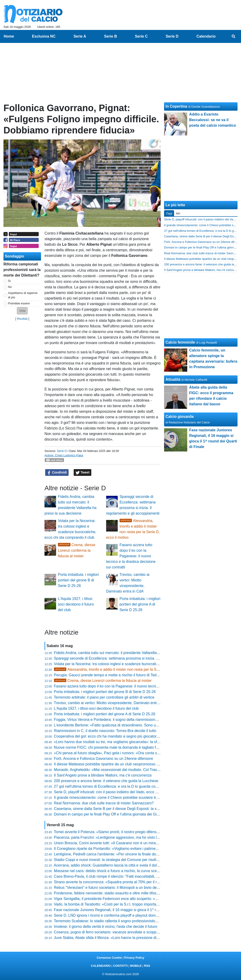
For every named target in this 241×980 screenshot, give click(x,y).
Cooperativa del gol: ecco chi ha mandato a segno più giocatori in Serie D (114, 736)
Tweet (83, 473)
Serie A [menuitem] (80, 36)
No (10, 287)
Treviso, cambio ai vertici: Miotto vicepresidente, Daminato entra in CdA (112, 703)
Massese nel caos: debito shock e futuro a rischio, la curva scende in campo (117, 871)
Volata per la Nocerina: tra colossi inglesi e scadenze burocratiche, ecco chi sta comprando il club (134, 664)
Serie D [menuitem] (172, 36)
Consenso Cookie (109, 958)
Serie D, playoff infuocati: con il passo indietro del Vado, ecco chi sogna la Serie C (121, 792)
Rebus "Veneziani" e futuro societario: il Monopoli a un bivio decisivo (110, 888)
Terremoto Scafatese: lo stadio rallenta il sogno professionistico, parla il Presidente (121, 921)
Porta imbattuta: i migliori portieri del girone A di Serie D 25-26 (140, 604)
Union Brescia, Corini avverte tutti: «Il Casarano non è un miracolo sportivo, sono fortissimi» (129, 843)
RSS (147, 966)
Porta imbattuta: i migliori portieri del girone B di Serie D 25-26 (78, 580)
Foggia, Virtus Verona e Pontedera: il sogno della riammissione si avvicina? (116, 720)
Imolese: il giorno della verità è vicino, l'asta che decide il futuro (106, 927)
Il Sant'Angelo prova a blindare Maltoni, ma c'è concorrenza (103, 775)
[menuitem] (234, 36)
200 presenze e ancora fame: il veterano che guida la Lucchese (106, 781)
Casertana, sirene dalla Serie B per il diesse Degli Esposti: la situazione (113, 809)
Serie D (62, 451)
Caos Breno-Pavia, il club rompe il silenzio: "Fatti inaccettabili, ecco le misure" (118, 876)
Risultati (22, 319)
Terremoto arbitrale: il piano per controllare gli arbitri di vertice (104, 697)
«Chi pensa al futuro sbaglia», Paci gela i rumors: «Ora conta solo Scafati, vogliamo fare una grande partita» (143, 753)
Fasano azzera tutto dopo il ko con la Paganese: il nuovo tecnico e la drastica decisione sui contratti (131, 556)
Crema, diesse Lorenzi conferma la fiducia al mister (77, 550)
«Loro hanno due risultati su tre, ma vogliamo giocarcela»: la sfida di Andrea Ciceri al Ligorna (130, 742)
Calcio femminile (180, 342)
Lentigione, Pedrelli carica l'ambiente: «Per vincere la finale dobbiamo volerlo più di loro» (127, 854)
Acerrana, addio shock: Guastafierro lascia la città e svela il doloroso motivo (116, 865)
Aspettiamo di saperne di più (23, 295)
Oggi (169, 213)
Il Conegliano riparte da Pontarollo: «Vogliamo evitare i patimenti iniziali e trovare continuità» (130, 849)
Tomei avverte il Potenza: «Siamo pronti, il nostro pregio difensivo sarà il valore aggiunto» (127, 832)
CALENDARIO (101, 966)
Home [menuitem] (9, 36)
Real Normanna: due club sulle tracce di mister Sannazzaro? (104, 803)
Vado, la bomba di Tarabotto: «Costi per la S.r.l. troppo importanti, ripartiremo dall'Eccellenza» (131, 904)
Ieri (178, 213)
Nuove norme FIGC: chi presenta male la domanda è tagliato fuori (108, 747)
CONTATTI (120, 966)
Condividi (57, 473)
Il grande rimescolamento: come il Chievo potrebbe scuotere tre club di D (114, 798)
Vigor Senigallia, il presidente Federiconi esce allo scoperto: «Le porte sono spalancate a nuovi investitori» (141, 899)
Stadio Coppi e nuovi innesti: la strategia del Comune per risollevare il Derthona (119, 860)
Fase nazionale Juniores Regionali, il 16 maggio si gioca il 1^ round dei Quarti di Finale (125, 910)
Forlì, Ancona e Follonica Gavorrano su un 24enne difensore (104, 759)
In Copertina (176, 106)
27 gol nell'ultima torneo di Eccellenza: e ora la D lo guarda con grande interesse (120, 786)
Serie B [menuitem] (110, 36)
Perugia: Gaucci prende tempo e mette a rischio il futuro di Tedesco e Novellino (119, 675)
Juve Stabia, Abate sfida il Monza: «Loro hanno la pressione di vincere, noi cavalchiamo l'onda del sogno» (141, 938)
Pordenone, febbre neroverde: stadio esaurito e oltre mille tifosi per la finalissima (120, 893)
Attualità (173, 379)
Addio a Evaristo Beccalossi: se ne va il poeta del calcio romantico (212, 120)
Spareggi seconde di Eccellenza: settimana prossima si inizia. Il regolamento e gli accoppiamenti (133, 658)
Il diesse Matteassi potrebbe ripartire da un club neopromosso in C (108, 764)
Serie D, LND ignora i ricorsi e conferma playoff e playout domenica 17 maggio (118, 915)
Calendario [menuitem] (206, 36)
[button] (22, 311)
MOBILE (136, 966)
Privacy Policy (134, 958)
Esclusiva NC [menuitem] (44, 36)
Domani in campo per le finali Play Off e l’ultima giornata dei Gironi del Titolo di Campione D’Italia (133, 814)
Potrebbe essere (19, 303)
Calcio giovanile (180, 417)
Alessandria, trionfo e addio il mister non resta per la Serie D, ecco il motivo (122, 669)
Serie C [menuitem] (141, 36)
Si (9, 281)
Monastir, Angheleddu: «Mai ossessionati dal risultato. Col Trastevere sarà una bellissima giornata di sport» (142, 770)
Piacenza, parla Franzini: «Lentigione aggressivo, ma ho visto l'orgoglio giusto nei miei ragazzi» (132, 837)
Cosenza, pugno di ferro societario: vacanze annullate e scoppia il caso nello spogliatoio (126, 932)
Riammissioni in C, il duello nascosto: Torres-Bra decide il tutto (105, 731)
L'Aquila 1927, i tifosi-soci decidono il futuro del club (76, 604)
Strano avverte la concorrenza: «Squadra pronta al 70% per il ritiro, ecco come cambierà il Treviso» (135, 882)
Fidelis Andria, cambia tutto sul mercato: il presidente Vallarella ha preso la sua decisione (127, 653)
